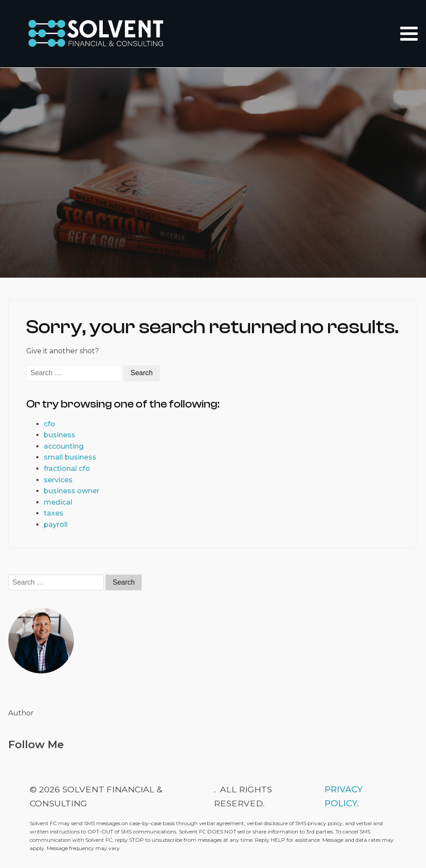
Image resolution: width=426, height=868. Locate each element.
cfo (49, 424)
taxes (54, 513)
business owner (72, 491)
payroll (56, 525)
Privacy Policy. (344, 796)
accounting (64, 446)
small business (70, 457)
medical (58, 502)
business (59, 435)
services (58, 480)
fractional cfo (67, 469)
